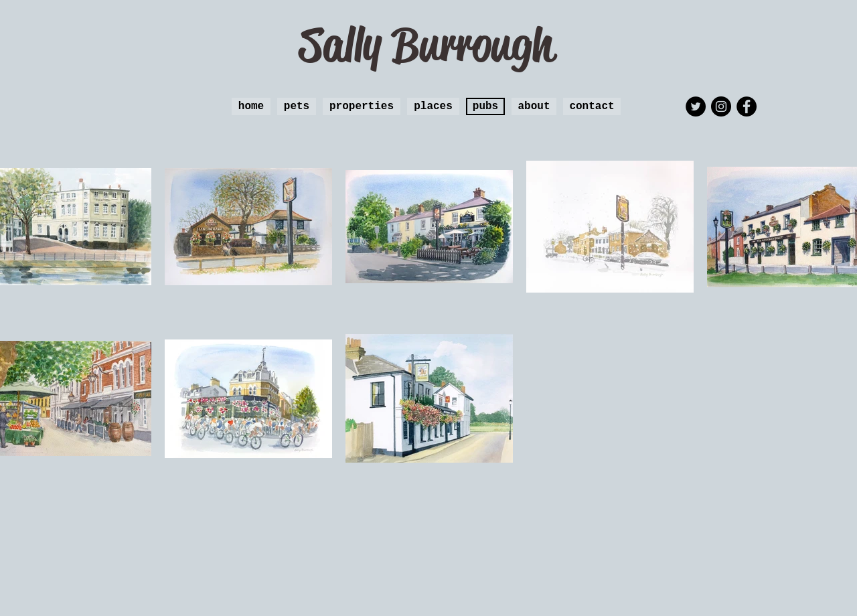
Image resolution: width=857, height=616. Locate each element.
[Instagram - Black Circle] (721, 106)
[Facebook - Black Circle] (747, 106)
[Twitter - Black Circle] (696, 106)
